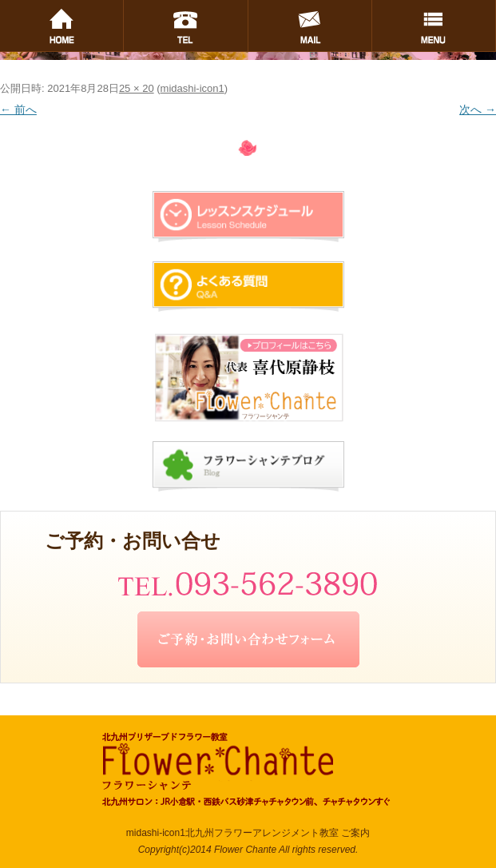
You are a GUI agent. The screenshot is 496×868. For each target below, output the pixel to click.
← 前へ (18, 109)
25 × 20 (137, 88)
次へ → (478, 109)
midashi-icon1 (192, 88)
